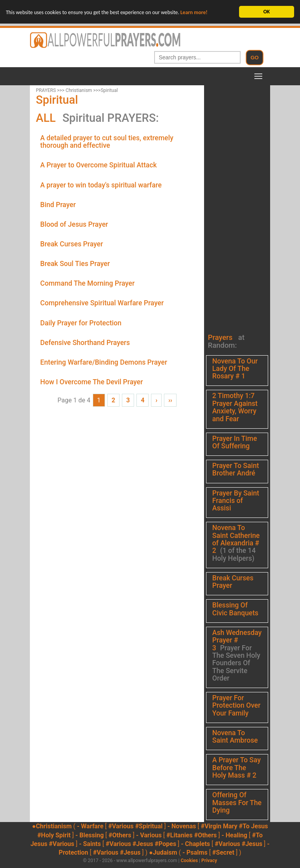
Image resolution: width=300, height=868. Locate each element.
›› (170, 400)
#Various (121, 826)
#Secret (223, 852)
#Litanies (179, 835)
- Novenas (182, 826)
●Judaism (163, 852)
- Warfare (90, 826)
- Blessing (90, 835)
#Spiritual (149, 826)
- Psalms (195, 852)
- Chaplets (195, 844)
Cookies (189, 861)
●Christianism (52, 826)
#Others (120, 835)
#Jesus (143, 844)
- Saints (90, 844)
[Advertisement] (235, 203)
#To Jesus (254, 826)
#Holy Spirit (54, 835)
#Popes (166, 844)
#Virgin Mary (219, 826)
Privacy (209, 861)
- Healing (234, 835)
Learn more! (194, 12)
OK (267, 12)
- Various (149, 835)
